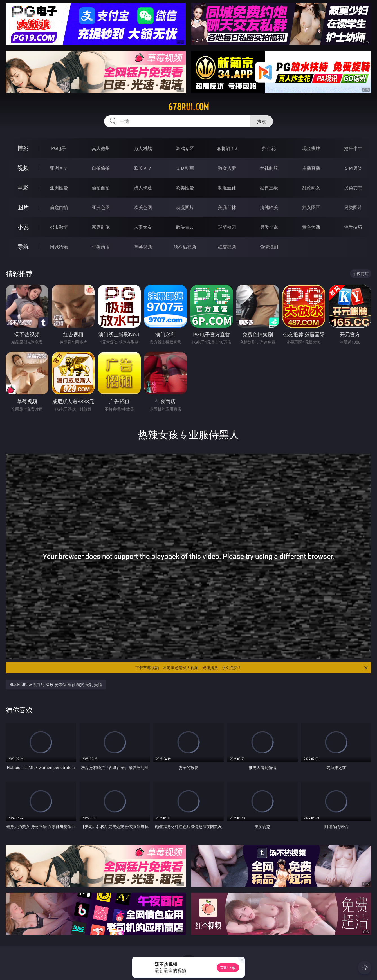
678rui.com (188, 107)
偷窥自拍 (59, 207)
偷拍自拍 (101, 188)
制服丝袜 (227, 188)
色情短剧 (269, 247)
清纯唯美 (269, 207)
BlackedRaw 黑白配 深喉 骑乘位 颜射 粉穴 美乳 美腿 (56, 684)
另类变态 (353, 188)
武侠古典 (185, 227)
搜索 (262, 121)
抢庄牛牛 (353, 148)
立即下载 (228, 967)
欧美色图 (143, 207)
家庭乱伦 (101, 227)
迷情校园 (227, 227)
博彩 (23, 148)
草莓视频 (143, 247)
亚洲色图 (101, 207)
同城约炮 (59, 247)
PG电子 (59, 148)
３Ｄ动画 (185, 168)
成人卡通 (143, 188)
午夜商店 (101, 247)
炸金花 (269, 148)
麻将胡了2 (227, 148)
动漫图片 (185, 207)
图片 (23, 207)
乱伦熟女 (311, 188)
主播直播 (311, 168)
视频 (23, 168)
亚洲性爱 (59, 188)
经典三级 (269, 188)
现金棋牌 (311, 148)
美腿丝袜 (227, 207)
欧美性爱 (185, 188)
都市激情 (59, 227)
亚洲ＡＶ (59, 168)
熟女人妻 (227, 168)
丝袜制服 (269, 168)
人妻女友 (143, 227)
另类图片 (353, 207)
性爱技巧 (353, 227)
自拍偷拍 (101, 168)
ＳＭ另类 (353, 168)
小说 (23, 227)
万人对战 (143, 148)
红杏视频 (227, 247)
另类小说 (269, 227)
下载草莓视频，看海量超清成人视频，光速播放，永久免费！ (252, 668)
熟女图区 (311, 207)
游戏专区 (185, 148)
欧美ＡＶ (143, 168)
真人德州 (101, 148)
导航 (23, 247)
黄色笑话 (311, 227)
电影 (23, 188)
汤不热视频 (185, 247)
